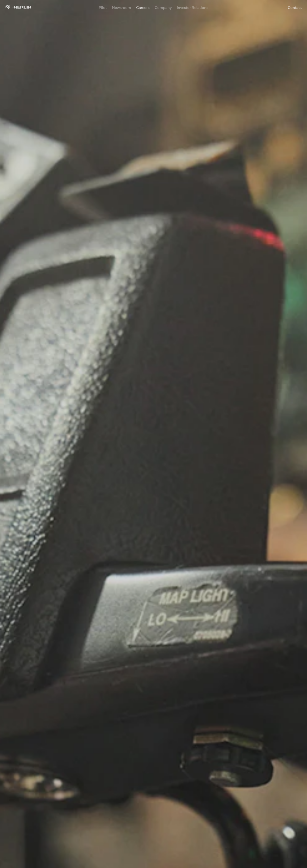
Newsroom (121, 7)
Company (163, 7)
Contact (295, 7)
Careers (143, 7)
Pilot (103, 7)
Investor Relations (193, 7)
